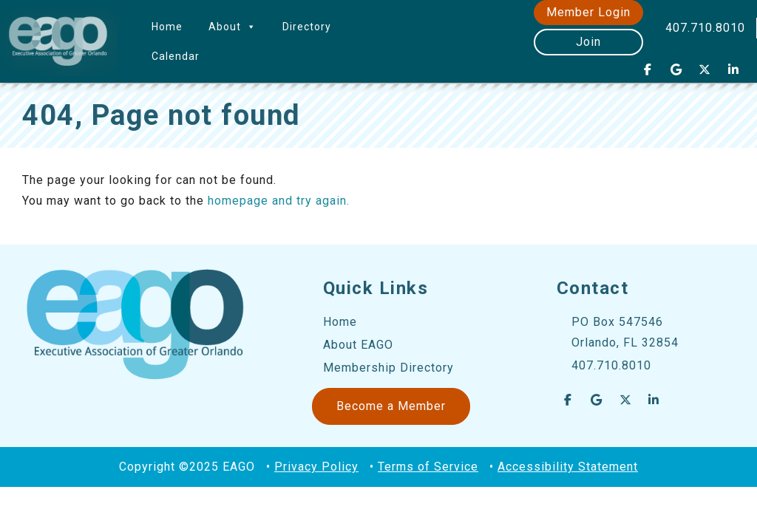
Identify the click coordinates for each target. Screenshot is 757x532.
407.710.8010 (705, 28)
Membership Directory (388, 368)
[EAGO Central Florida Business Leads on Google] (676, 69)
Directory (307, 27)
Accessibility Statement (568, 467)
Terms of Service (428, 467)
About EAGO (358, 345)
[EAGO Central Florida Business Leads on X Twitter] (705, 69)
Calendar (176, 56)
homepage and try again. (279, 201)
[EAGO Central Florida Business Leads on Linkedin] (733, 69)
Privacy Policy (316, 467)
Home (167, 27)
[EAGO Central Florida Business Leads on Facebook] (648, 69)
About (232, 27)
